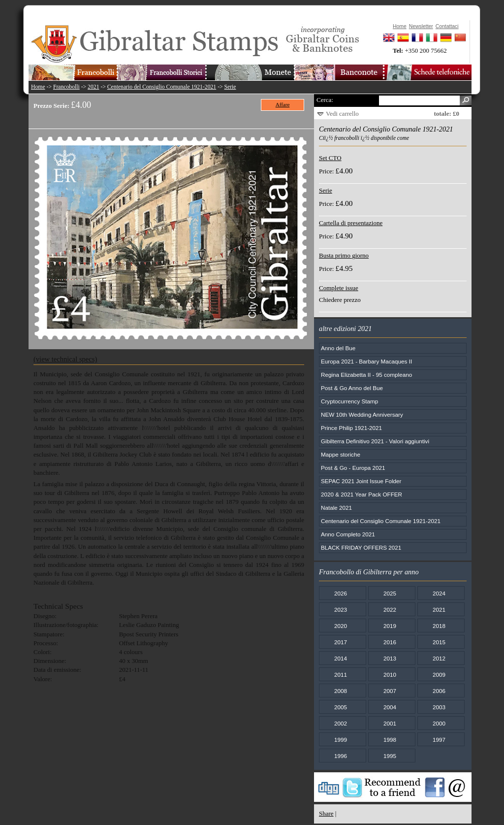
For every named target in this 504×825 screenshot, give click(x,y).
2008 (341, 691)
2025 (390, 593)
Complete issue (339, 288)
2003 (439, 707)
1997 (439, 740)
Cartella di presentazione (351, 223)
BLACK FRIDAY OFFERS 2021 (361, 547)
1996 (341, 756)
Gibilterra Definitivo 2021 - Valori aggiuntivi (375, 441)
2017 (341, 642)
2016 (390, 642)
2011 (341, 675)
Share (326, 813)
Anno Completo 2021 (348, 534)
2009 (439, 675)
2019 (390, 626)
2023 (341, 610)
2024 (439, 593)
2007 (390, 691)
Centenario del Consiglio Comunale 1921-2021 (162, 87)
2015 (439, 642)
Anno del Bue (338, 348)
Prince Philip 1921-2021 (351, 428)
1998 (390, 740)
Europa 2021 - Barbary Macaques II (366, 361)
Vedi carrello (342, 114)
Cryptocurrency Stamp (349, 401)
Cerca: (325, 100)
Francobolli (66, 87)
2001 (390, 723)
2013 (390, 658)
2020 (341, 626)
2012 (439, 658)
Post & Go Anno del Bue (352, 388)
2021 (93, 87)
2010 (390, 675)
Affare (283, 104)
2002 (341, 723)
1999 (341, 740)
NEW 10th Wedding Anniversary (362, 414)
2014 (341, 658)
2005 (341, 707)
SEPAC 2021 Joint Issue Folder (361, 481)
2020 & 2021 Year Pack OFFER (362, 494)
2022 (390, 610)
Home (38, 87)
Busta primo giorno (344, 255)
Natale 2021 (336, 508)
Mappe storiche (341, 454)
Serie (230, 87)
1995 (390, 756)
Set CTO (330, 158)
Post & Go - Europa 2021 (353, 468)
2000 (439, 723)
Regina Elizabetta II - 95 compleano (366, 375)
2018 (439, 626)
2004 (390, 707)
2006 (439, 691)
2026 (341, 593)
